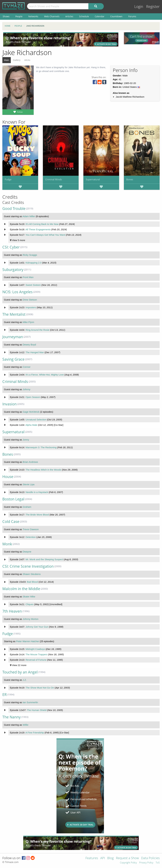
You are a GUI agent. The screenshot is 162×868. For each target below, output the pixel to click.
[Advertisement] (61, 39)
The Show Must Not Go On (40, 688)
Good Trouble (14, 209)
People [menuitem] (19, 16)
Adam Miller (29, 216)
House (8, 477)
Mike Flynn (28, 322)
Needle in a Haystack (37, 492)
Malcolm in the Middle (21, 589)
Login (139, 7)
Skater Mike (29, 597)
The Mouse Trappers (36, 654)
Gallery (17, 60)
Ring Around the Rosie (37, 330)
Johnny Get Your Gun (37, 627)
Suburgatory (13, 270)
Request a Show (127, 858)
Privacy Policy (146, 863)
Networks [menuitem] (33, 16)
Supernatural (93, 179)
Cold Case (11, 522)
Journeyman (13, 337)
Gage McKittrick (31, 412)
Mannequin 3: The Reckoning (41, 447)
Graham (27, 507)
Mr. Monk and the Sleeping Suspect (44, 559)
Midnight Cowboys (35, 649)
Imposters (31, 307)
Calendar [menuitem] (100, 16)
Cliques (30, 604)
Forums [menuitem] (132, 16)
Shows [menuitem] (6, 16)
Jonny (26, 440)
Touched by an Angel (20, 672)
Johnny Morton (30, 619)
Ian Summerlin (30, 702)
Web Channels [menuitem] (52, 16)
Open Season (33, 397)
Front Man (28, 277)
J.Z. (25, 680)
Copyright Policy (128, 863)
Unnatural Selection (36, 420)
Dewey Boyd (29, 345)
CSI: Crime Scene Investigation (28, 566)
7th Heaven (12, 611)
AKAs (27, 60)
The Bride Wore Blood (37, 515)
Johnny (26, 389)
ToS (158, 863)
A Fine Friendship (35, 733)
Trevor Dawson (31, 529)
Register (153, 7)
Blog (110, 858)
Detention (31, 537)
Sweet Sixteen (33, 285)
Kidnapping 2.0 (34, 263)
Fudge (8, 179)
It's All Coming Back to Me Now (42, 224)
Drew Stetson (30, 300)
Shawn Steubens (32, 574)
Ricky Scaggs (30, 255)
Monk (7, 544)
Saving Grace (13, 359)
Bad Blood (32, 582)
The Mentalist (14, 314)
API (103, 858)
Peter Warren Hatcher (28, 641)
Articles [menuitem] (69, 16)
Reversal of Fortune (36, 660)
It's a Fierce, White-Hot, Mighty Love (45, 375)
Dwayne (27, 552)
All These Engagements (38, 229)
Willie (25, 725)
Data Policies (150, 858)
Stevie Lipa (28, 484)
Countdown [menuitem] (116, 16)
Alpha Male (31, 425)
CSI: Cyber (11, 247)
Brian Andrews (30, 462)
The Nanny (12, 717)
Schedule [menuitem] (84, 16)
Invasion (9, 404)
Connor (26, 367)
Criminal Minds (54, 179)
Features (92, 858)
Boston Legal (13, 499)
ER (5, 695)
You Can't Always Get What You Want (45, 235)
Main (7, 60)
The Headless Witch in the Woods (43, 470)
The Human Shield (37, 710)
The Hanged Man (35, 352)
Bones (130, 179)
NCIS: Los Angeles (17, 292)
